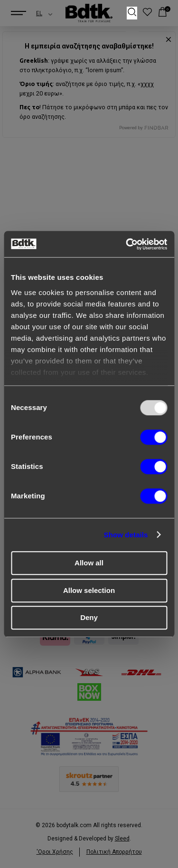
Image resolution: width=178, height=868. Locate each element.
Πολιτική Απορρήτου (114, 852)
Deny (89, 617)
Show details (126, 535)
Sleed (122, 839)
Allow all (89, 563)
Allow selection (89, 590)
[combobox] (36, 13)
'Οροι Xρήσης (55, 852)
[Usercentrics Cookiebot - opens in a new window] (127, 244)
